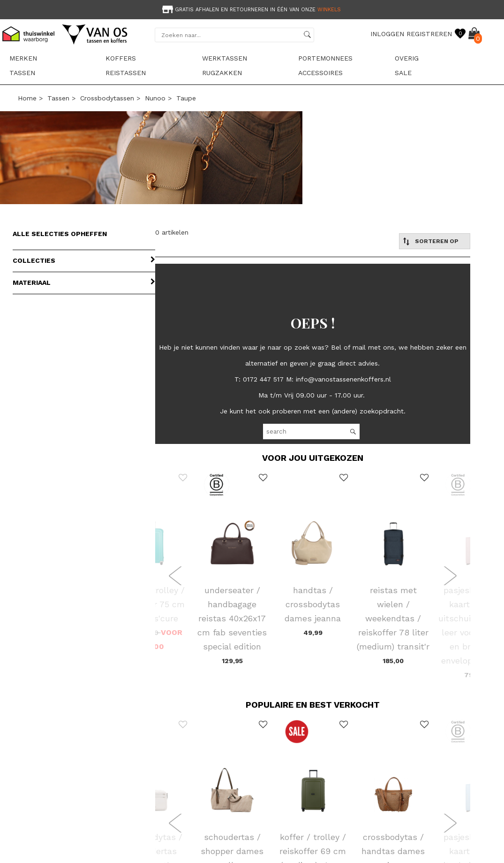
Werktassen (225, 58)
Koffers (121, 58)
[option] (252, 9)
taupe (186, 98)
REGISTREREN (429, 34)
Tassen (22, 73)
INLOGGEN (387, 34)
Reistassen (126, 73)
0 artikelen (172, 232)
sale (403, 73)
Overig (407, 58)
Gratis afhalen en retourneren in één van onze (251, 10)
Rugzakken (222, 73)
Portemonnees (325, 58)
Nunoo (155, 98)
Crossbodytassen (107, 98)
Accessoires (320, 73)
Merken (23, 58)
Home (27, 98)
